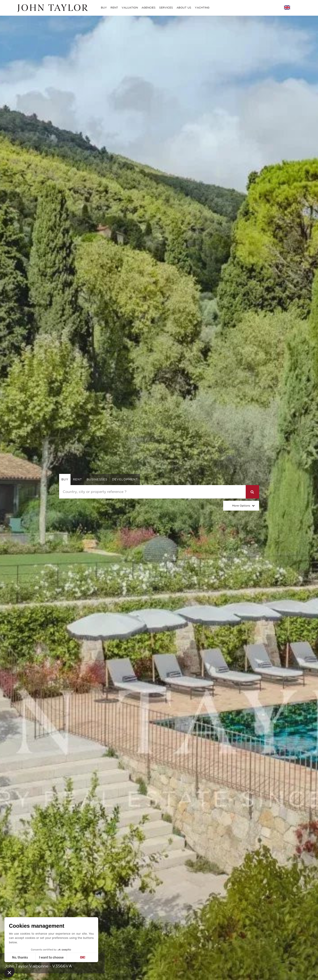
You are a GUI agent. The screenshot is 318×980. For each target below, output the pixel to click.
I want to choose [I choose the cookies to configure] (51, 958)
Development (125, 479)
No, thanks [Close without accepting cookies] (20, 958)
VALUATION (130, 7)
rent (77, 479)
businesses (97, 479)
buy (65, 479)
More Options (241, 506)
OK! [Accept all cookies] (83, 958)
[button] (9, 972)
